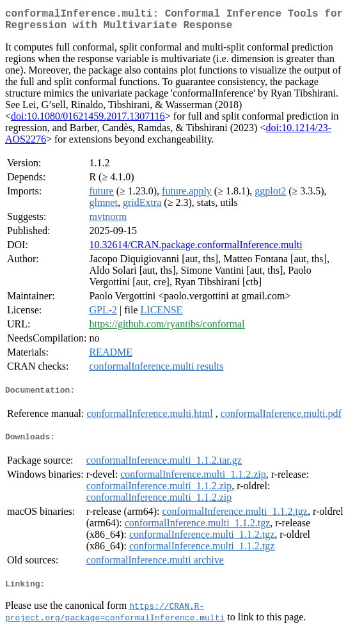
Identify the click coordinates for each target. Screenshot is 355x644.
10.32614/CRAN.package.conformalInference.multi (195, 250)
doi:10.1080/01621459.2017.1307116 (88, 121)
